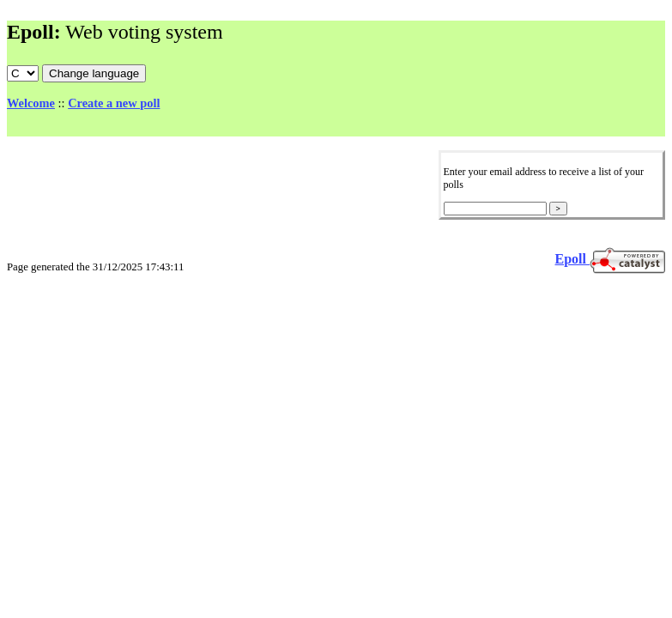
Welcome (31, 103)
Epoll (572, 259)
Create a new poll (114, 103)
